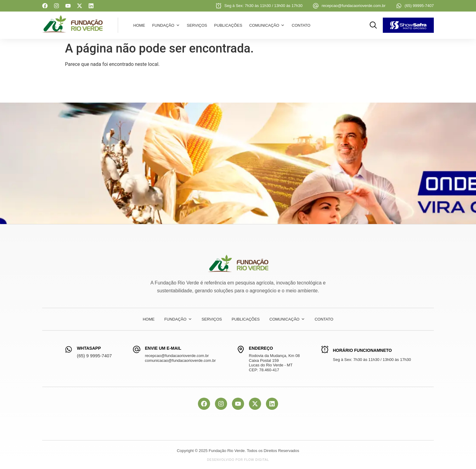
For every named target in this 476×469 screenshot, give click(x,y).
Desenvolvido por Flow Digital (238, 460)
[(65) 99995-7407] (399, 6)
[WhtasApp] (69, 349)
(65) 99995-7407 (419, 6)
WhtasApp (89, 348)
